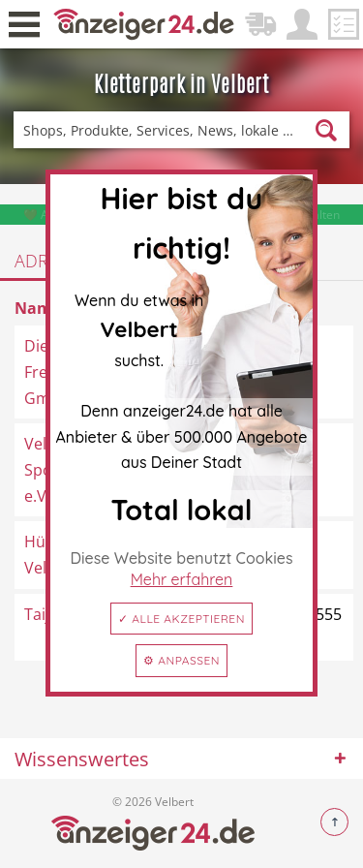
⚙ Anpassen (181, 660)
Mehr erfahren (182, 579)
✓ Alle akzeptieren (181, 619)
